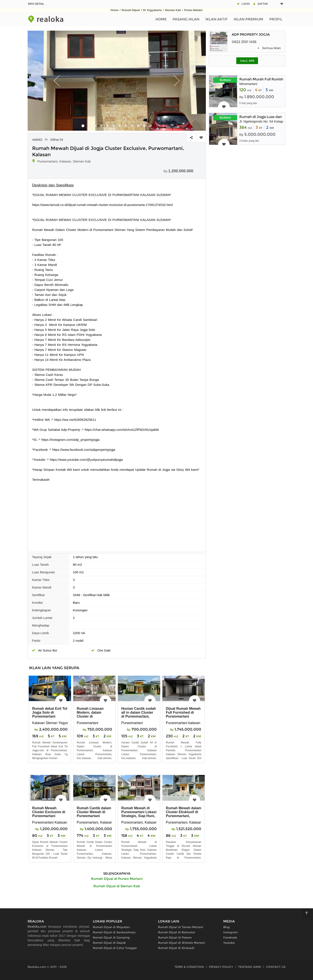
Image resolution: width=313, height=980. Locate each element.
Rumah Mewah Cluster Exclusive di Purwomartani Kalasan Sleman (49, 814)
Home (115, 10)
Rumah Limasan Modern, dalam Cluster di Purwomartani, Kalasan (90, 716)
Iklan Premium (248, 19)
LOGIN (246, 4)
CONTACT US (276, 967)
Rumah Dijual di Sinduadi (176, 948)
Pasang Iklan (186, 19)
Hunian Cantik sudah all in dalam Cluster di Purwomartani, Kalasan (139, 714)
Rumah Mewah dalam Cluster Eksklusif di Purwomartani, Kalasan (184, 814)
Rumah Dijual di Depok (109, 943)
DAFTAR (263, 4)
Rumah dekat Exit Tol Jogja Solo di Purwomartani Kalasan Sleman (50, 714)
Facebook (230, 937)
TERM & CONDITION (189, 967)
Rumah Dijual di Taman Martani (181, 927)
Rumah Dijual (131, 10)
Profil (276, 19)
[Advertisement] (117, 515)
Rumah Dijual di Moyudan (111, 927)
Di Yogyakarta (152, 10)
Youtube (229, 943)
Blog (226, 927)
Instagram (231, 932)
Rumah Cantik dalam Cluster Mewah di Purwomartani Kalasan (94, 814)
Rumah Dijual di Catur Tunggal (115, 948)
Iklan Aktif (216, 19)
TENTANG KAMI (250, 967)
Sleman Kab (173, 10)
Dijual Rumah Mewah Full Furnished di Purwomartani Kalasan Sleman (183, 714)
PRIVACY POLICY (221, 967)
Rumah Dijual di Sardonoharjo (114, 932)
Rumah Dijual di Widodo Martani (181, 943)
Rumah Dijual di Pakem (175, 937)
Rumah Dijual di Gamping (111, 937)
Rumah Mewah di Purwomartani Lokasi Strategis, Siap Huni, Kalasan (139, 814)
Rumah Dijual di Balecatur (177, 932)
